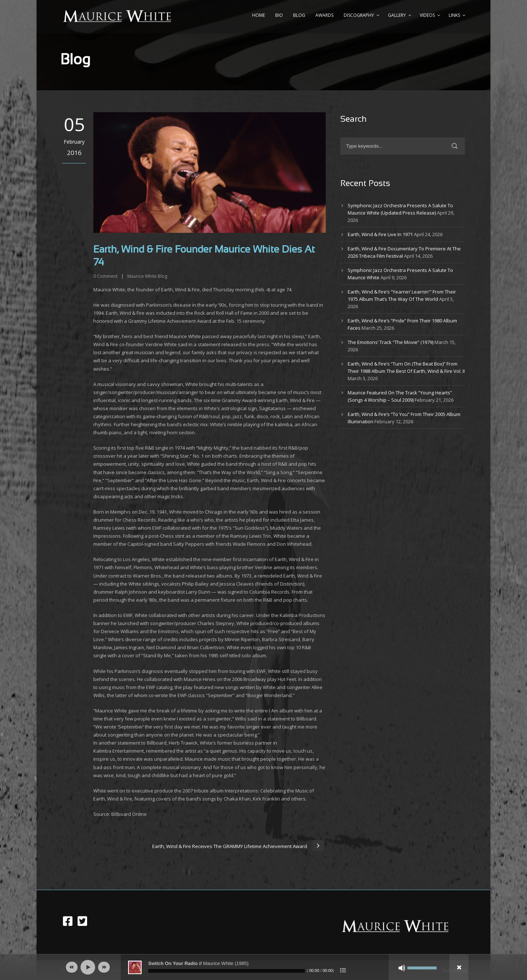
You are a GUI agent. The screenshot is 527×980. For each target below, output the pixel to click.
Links (454, 15)
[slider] (227, 971)
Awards (324, 15)
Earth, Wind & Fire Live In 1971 (380, 234)
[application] (263, 967)
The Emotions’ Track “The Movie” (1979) (390, 342)
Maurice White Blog (147, 276)
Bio (279, 15)
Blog (299, 15)
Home (259, 15)
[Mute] (402, 968)
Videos (427, 15)
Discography (359, 15)
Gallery (397, 15)
